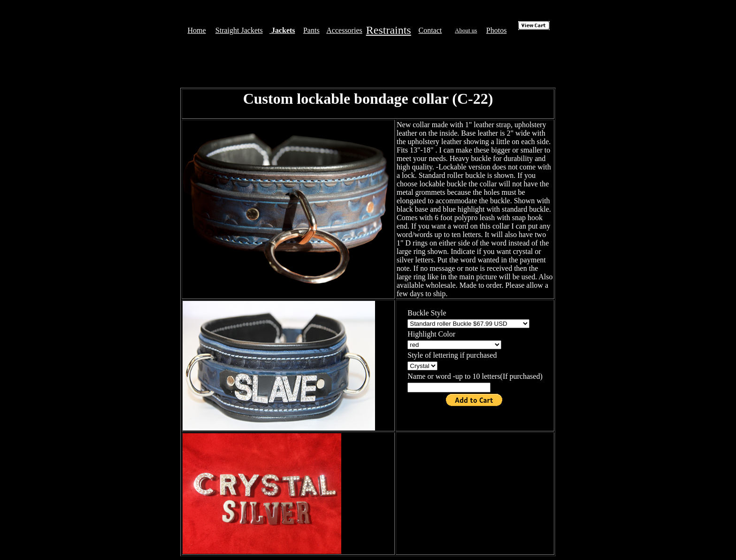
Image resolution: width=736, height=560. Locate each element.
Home (197, 30)
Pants (311, 30)
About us (466, 30)
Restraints (389, 30)
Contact (430, 30)
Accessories (344, 30)
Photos (497, 30)
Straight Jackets (239, 30)
